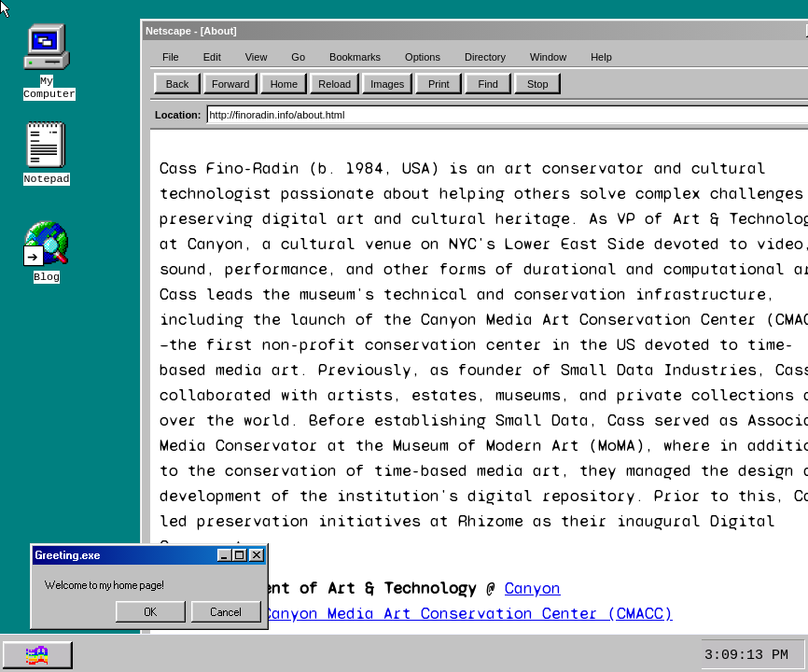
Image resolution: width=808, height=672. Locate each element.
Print (439, 84)
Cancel (226, 612)
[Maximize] (240, 555)
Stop (538, 84)
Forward (230, 84)
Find (488, 84)
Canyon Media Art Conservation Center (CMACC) (467, 613)
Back (177, 84)
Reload (334, 84)
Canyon (533, 588)
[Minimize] (225, 555)
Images (387, 84)
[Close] (257, 555)
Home (284, 84)
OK (151, 612)
